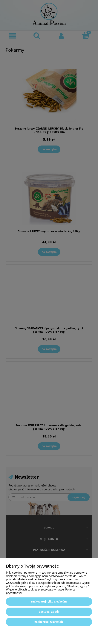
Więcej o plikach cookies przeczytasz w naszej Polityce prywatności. (41, 591)
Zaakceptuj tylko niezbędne (49, 602)
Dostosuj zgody (49, 612)
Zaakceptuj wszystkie (49, 622)
